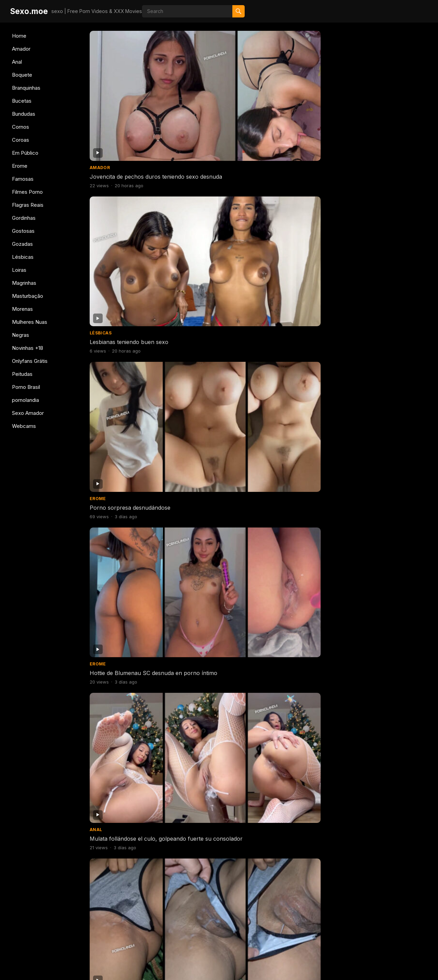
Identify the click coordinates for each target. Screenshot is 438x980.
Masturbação (28, 296)
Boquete (22, 75)
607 (272, 928)
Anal (17, 62)
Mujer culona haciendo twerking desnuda (380, 626)
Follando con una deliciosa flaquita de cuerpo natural (385, 802)
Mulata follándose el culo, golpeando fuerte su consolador (123, 188)
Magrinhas (24, 283)
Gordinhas (24, 218)
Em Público (25, 153)
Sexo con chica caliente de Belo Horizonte (125, 890)
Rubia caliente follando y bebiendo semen (122, 449)
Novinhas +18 (28, 348)
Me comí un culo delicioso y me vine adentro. (126, 802)
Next (297, 928)
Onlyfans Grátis (30, 361)
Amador (21, 49)
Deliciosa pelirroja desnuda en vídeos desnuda (128, 361)
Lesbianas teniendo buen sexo (216, 92)
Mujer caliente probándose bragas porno (211, 537)
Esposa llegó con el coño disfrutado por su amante (209, 184)
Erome (20, 166)
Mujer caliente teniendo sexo (387, 445)
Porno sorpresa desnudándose (304, 92)
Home (19, 36)
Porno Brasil (26, 387)
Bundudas (24, 114)
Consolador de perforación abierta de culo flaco (125, 537)
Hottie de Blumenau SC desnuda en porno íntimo (383, 96)
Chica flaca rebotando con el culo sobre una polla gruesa (214, 802)
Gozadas (22, 244)
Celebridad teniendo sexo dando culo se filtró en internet (303, 802)
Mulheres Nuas (30, 322)
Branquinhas (26, 88)
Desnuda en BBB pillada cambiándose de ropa (208, 626)
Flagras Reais (28, 205)
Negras (21, 335)
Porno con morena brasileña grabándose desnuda (301, 890)
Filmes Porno (27, 192)
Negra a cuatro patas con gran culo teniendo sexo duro (217, 449)
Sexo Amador (28, 413)
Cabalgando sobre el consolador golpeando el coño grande (303, 717)
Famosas (23, 179)
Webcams (24, 426)
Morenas (22, 309)
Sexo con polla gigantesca (124, 622)
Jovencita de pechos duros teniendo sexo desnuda (125, 96)
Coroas (21, 140)
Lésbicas (23, 257)
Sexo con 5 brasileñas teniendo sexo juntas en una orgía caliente (387, 717)
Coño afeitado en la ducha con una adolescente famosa (217, 361)
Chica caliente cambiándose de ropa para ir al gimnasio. (303, 449)
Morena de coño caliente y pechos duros (298, 272)
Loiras (19, 270)
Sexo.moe (29, 11)
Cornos (21, 127)
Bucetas (22, 101)
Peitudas (22, 374)
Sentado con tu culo (290, 622)
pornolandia (25, 400)
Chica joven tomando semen (126, 710)
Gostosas (23, 231)
